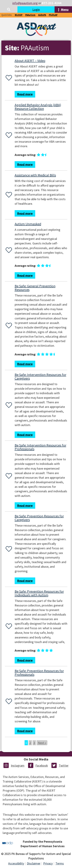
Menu (63, 10)
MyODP (19, 15)
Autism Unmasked (28, 224)
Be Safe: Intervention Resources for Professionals (40, 447)
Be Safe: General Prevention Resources (35, 288)
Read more (25, 94)
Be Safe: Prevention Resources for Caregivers (39, 518)
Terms (60, 863)
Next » (42, 743)
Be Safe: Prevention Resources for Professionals (39, 673)
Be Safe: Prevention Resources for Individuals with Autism (39, 593)
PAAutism (30, 15)
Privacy (48, 863)
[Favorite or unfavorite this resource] (8, 78)
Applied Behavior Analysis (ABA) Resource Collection (38, 107)
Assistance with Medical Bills (35, 175)
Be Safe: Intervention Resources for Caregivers (40, 376)
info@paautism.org (25, 3)
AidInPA (42, 15)
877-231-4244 (52, 3)
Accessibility (16, 863)
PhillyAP (53, 15)
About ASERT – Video (30, 61)
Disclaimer (34, 863)
